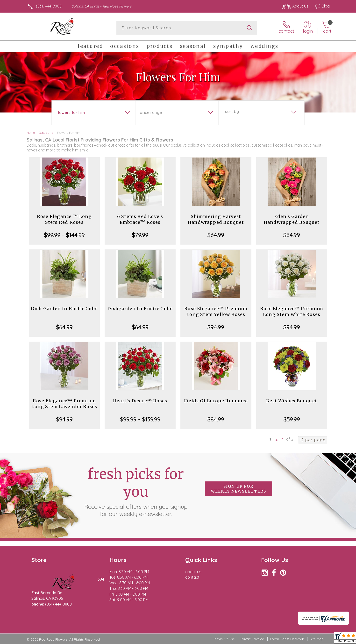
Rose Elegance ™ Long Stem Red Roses (64, 219)
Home (31, 133)
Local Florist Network (287, 639)
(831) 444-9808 (49, 6)
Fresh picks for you (136, 491)
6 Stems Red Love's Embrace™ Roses (140, 219)
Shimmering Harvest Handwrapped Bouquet (216, 219)
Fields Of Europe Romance (216, 401)
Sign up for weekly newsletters (239, 489)
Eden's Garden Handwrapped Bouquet (292, 219)
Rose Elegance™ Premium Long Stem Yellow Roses (216, 311)
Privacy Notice (252, 639)
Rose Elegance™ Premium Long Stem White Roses (292, 311)
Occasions (46, 133)
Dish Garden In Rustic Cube (64, 309)
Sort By (232, 112)
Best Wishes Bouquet (292, 401)
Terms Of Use (224, 639)
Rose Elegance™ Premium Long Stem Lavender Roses (64, 404)
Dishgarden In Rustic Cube (140, 309)
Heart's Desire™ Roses (140, 401)
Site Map (317, 639)
